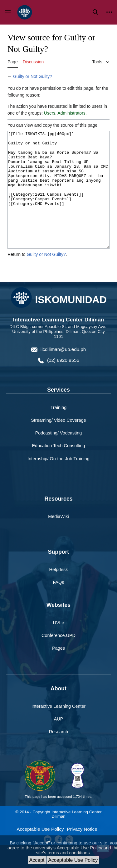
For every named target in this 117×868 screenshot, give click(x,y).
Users (50, 113)
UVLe (59, 646)
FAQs (59, 606)
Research (59, 755)
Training (58, 431)
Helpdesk (59, 593)
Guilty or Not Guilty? (33, 76)
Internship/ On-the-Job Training (58, 482)
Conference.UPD (58, 659)
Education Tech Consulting (58, 469)
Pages (58, 671)
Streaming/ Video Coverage (58, 443)
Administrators (71, 113)
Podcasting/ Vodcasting (59, 456)
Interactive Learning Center (59, 729)
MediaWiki (58, 540)
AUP (59, 742)
